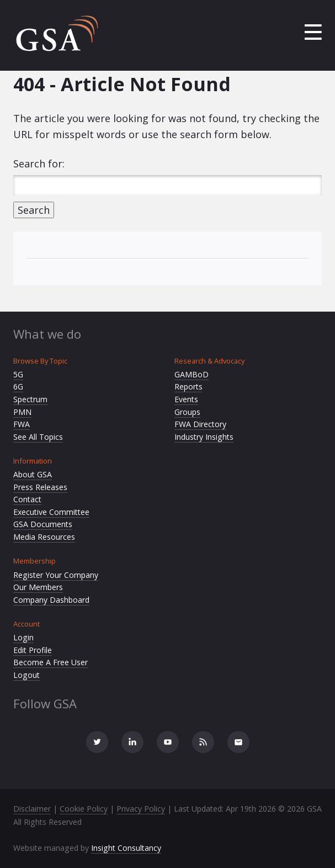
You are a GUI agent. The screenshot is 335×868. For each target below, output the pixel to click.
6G (18, 386)
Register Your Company (56, 575)
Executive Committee (51, 512)
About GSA (33, 474)
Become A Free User (50, 662)
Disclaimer (32, 809)
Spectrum (30, 399)
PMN (22, 412)
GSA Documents (43, 524)
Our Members (38, 587)
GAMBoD (192, 374)
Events (186, 399)
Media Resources (44, 537)
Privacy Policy (141, 809)
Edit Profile (33, 650)
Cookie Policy (84, 809)
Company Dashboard (51, 600)
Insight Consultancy (126, 848)
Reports (188, 386)
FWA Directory (200, 424)
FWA (22, 424)
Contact (27, 499)
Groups (187, 412)
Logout (26, 675)
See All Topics (38, 437)
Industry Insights (204, 437)
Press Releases (40, 487)
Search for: (39, 164)
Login (23, 637)
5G (18, 374)
